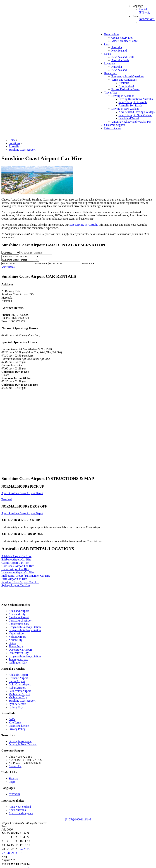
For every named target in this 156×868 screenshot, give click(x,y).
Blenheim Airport (19, 617)
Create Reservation (122, 38)
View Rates (8, 267)
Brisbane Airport (18, 678)
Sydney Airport (17, 704)
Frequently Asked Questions (128, 76)
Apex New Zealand (20, 807)
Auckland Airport (19, 611)
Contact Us (15, 766)
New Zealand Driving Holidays (137, 112)
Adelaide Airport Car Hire (16, 556)
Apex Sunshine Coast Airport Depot (22, 493)
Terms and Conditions (124, 80)
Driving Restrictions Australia (136, 99)
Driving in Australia (123, 96)
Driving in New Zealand (125, 109)
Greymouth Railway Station (25, 627)
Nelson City (15, 640)
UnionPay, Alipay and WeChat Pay (131, 122)
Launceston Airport (20, 691)
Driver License (113, 128)
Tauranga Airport (18, 659)
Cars (107, 44)
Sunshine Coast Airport (22, 701)
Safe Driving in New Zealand (135, 115)
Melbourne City (18, 697)
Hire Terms (15, 722)
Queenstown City (19, 653)
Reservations (112, 34)
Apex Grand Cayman (21, 813)
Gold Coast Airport (20, 684)
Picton (12, 643)
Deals (107, 54)
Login (12, 782)
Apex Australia (17, 810)
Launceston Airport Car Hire (18, 572)
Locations (110, 63)
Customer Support (115, 125)
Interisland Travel (129, 118)
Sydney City (16, 707)
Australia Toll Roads (130, 105)
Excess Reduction (19, 726)
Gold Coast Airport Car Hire (18, 566)
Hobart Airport (17, 688)
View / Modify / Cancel (125, 41)
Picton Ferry (16, 646)
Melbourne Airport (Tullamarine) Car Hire (26, 576)
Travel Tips (111, 93)
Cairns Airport (17, 681)
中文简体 (14, 794)
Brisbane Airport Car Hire (16, 559)
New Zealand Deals (123, 57)
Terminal (7, 499)
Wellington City (18, 663)
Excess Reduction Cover (125, 89)
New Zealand (119, 51)
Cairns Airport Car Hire (15, 563)
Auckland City (17, 614)
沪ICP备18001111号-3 (78, 819)
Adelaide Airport (18, 675)
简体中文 (145, 12)
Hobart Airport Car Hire (15, 569)
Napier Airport (17, 633)
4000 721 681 (147, 19)
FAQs (12, 719)
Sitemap (13, 779)
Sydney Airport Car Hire (16, 585)
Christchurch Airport (21, 621)
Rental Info (111, 73)
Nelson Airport (17, 637)
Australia (117, 47)
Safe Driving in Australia (133, 102)
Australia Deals (120, 60)
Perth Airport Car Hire (14, 579)
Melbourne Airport (19, 694)
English (143, 9)
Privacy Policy (17, 729)
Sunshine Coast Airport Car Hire (20, 582)
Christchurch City (19, 624)
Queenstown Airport (20, 650)
